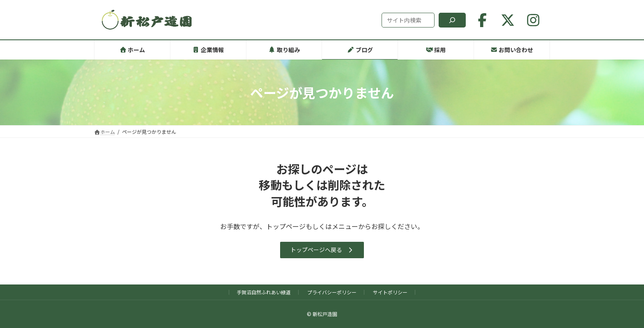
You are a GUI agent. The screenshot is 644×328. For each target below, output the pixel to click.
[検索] (452, 20)
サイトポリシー (390, 292)
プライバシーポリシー (332, 292)
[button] (322, 250)
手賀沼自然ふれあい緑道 (264, 292)
